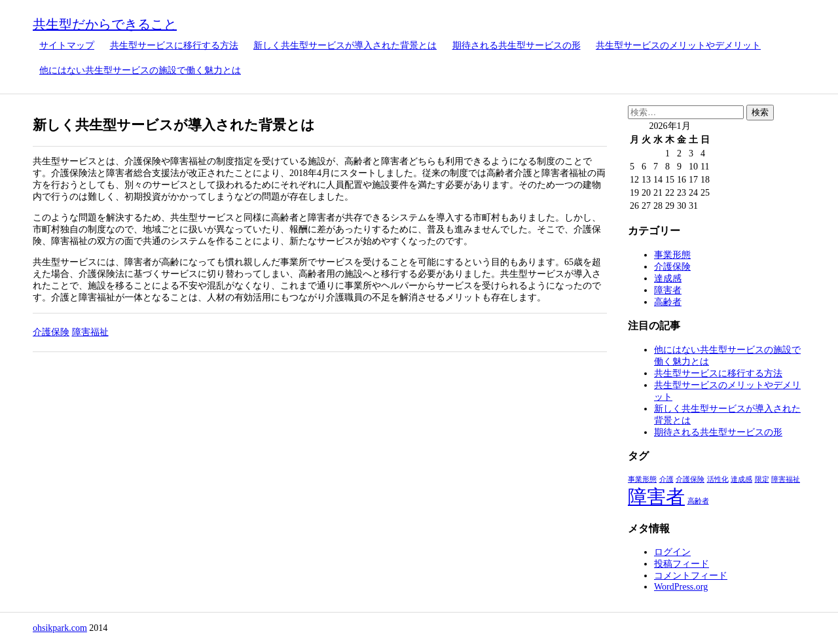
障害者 (668, 290)
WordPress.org (681, 587)
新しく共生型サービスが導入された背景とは (345, 45)
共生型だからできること (105, 24)
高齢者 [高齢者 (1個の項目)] (698, 501)
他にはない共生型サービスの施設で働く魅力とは (140, 70)
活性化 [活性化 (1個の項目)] (718, 479)
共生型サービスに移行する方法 (174, 45)
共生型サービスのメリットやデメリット (678, 45)
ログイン (672, 552)
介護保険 (51, 332)
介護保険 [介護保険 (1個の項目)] (690, 479)
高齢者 (668, 302)
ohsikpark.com (60, 628)
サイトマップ (67, 45)
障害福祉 (90, 332)
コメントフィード (691, 576)
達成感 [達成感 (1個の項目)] (741, 479)
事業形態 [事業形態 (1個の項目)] (642, 479)
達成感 (668, 278)
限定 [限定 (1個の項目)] (762, 479)
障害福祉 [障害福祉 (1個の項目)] (786, 479)
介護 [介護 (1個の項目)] (666, 479)
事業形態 (672, 255)
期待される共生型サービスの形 (517, 45)
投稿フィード (682, 564)
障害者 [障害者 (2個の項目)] (656, 497)
